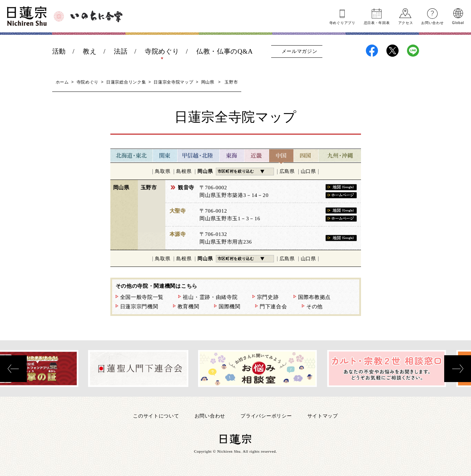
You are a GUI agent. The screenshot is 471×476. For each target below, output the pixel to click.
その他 (315, 307)
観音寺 (186, 188)
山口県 (308, 171)
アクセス (406, 22)
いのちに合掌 (96, 16)
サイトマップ (323, 416)
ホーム (62, 82)
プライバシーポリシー (266, 416)
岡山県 (208, 82)
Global (458, 22)
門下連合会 (273, 307)
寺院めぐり (162, 51)
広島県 (287, 171)
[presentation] (13, 369)
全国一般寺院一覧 (142, 297)
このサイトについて (156, 416)
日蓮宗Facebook (372, 51)
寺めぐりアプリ (342, 22)
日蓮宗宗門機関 (139, 307)
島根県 (184, 171)
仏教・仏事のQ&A (225, 51)
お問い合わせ (432, 22)
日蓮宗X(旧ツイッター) (393, 51)
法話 (121, 51)
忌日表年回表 (377, 22)
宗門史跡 (268, 297)
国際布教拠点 (314, 297)
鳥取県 (163, 171)
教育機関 (189, 307)
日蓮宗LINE (413, 51)
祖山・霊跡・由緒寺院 (210, 297)
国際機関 (230, 307)
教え (90, 51)
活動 (59, 51)
